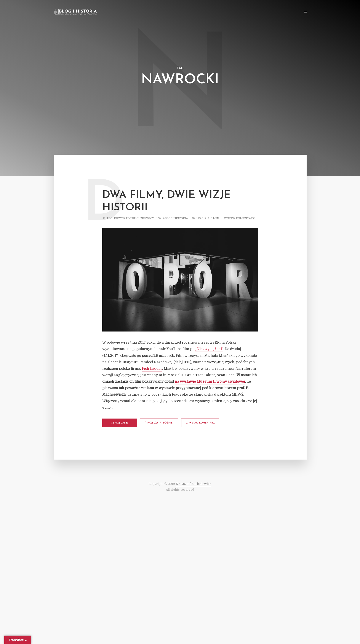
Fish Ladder (152, 369)
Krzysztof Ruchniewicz (134, 218)
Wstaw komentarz (239, 218)
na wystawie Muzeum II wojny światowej (210, 382)
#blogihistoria (175, 218)
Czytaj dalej (119, 423)
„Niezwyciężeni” (209, 349)
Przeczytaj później (159, 423)
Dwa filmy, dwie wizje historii (166, 201)
